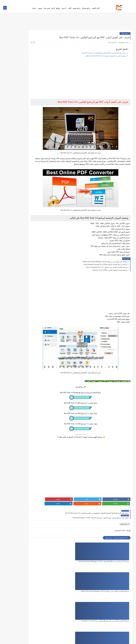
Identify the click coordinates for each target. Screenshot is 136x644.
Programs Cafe (109, 641)
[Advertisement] (88, 79)
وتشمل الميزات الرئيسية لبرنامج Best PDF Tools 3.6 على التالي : (105, 58)
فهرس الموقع (127, 2)
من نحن (82, 2)
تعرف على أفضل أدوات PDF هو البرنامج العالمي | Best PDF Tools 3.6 (104, 55)
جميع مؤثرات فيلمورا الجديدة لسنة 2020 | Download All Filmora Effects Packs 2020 (17, 150)
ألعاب (69, 10)
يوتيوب (40, 10)
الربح (53, 10)
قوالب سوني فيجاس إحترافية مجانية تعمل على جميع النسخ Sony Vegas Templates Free (17, 174)
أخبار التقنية (96, 10)
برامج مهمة (77, 10)
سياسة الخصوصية (110, 2)
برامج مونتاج (86, 10)
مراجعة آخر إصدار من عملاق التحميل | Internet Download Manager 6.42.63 (119, 557)
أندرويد (64, 10)
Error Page (89, 2)
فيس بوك (47, 10)
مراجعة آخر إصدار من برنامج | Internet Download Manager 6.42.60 (105, 264)
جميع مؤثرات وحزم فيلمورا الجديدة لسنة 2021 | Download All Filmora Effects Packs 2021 (17, 210)
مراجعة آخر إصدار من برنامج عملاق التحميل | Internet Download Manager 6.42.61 (88, 586)
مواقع (58, 10)
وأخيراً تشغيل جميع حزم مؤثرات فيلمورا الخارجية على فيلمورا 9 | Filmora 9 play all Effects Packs (16, 162)
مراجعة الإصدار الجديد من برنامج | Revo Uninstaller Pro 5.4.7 (107, 270)
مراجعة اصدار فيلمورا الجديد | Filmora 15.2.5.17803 (110, 273)
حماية (34, 10)
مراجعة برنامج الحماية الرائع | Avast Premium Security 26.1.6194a (106, 267)
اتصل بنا (119, 2)
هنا (32, 36)
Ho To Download (99, 2)
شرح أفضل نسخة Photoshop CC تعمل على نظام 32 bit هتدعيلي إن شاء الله (16, 234)
